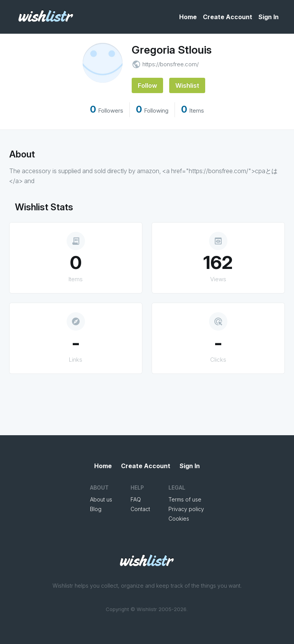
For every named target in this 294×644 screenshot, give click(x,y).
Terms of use (185, 499)
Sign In (269, 17)
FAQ (136, 499)
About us (101, 499)
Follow (147, 85)
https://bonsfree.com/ (171, 64)
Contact (140, 509)
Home (188, 17)
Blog (96, 509)
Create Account (228, 17)
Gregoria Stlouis (172, 50)
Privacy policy (186, 509)
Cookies (179, 519)
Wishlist (187, 85)
